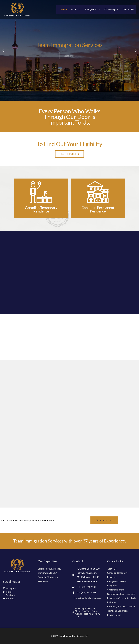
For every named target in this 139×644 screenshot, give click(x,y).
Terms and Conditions (118, 611)
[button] (3, 51)
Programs (112, 585)
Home (64, 9)
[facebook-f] (9, 595)
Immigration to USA (47, 573)
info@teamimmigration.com (88, 598)
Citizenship (110, 9)
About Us (76, 9)
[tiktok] (7, 592)
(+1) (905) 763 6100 (86, 587)
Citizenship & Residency (49, 569)
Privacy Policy (114, 615)
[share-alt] (87, 612)
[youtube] (8, 598)
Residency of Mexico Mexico (121, 606)
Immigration (91, 9)
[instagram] (9, 588)
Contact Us (128, 9)
